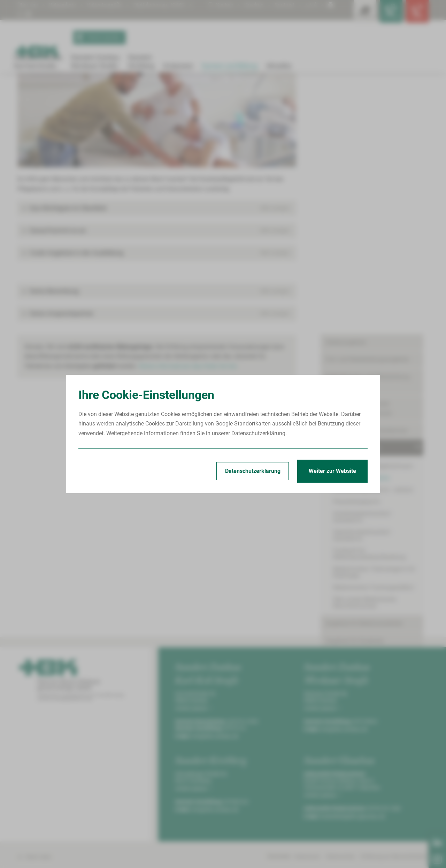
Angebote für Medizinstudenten (364, 386)
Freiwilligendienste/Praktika (360, 421)
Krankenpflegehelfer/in (144, 91)
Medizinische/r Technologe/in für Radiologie (374, 335)
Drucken (252, 5)
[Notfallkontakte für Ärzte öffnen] (383, 14)
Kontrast (284, 5)
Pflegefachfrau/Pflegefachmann (373, 242)
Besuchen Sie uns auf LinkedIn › (376, 590)
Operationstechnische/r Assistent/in (377, 301)
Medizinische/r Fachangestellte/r (374, 350)
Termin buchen (98, 38)
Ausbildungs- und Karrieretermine (367, 206)
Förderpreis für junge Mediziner (364, 438)
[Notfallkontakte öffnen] (415, 14)
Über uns (28, 5)
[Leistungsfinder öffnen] (352, 14)
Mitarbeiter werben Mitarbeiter (363, 507)
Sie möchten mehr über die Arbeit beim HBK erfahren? (376, 548)
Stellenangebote (346, 118)
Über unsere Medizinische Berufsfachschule (364, 365)
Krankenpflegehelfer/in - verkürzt (373, 266)
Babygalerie (65, 5)
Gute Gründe (341, 472)
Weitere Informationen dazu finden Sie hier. (191, 443)
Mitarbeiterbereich (348, 489)
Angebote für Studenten (355, 403)
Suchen (218, 5)
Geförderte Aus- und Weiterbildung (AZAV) (368, 157)
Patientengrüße (109, 5)
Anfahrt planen (193, 785)
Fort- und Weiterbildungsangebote (367, 135)
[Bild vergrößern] (157, 189)
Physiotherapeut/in (357, 278)
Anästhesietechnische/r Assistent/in (378, 290)
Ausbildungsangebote (95, 91)
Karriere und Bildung (48, 91)
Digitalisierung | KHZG (166, 5)
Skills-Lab (338, 455)
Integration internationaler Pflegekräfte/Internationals (359, 184)
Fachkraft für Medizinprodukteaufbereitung (369, 317)
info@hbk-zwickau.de (215, 813)
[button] (157, 285)
